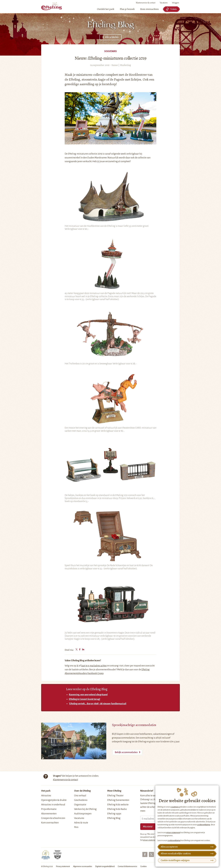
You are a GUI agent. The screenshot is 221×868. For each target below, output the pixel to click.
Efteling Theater (115, 796)
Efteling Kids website (118, 805)
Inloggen (176, 3)
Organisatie (80, 805)
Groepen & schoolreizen (53, 818)
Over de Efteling (82, 791)
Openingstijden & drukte (54, 800)
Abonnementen (49, 814)
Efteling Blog (114, 818)
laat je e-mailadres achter (94, 666)
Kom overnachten (50, 823)
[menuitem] (106, 9)
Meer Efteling (114, 791)
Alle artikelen (112, 37)
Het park (46, 791)
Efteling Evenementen (118, 800)
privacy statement (173, 833)
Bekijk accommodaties (126, 752)
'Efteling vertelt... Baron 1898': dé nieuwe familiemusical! (98, 704)
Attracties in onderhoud (53, 805)
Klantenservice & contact (146, 3)
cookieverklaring (204, 825)
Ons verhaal (80, 796)
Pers (76, 827)
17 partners (174, 807)
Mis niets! (148, 827)
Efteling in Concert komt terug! (85, 699)
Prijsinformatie (49, 809)
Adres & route (81, 823)
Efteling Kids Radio (117, 809)
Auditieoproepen (83, 814)
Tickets (171, 9)
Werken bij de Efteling (85, 809)
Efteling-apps (114, 814)
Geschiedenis (81, 800)
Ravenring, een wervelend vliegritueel (88, 695)
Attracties (46, 796)
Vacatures (164, 3)
